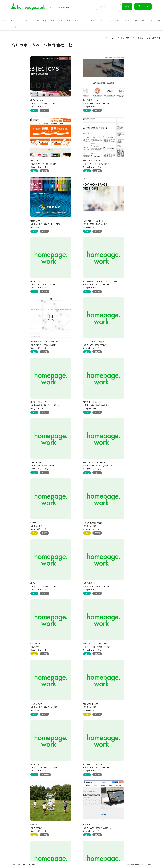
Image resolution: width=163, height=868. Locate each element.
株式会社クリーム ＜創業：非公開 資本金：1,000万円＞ (77, 160)
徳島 (64, 21)
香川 (72, 21)
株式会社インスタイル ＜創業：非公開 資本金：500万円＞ (77, 279)
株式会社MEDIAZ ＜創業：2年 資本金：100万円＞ (32, 100)
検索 (127, 7)
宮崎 (140, 21)
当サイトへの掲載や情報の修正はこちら (136, 864)
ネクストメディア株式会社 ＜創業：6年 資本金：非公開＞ (32, 279)
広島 (47, 21)
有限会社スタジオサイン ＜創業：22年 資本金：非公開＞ (32, 638)
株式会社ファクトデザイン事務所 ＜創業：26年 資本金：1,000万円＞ (34, 757)
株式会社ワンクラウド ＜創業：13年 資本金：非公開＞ (32, 160)
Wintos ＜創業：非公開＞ (112, 339)
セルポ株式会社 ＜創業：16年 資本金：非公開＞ (97, 817)
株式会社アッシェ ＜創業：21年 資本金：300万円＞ (76, 399)
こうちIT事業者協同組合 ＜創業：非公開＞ (29, 399)
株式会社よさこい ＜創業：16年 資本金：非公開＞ (32, 219)
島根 (30, 21)
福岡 (98, 21)
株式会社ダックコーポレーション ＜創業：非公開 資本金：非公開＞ (76, 638)
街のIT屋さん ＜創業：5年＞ (25, 458)
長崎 (131, 21)
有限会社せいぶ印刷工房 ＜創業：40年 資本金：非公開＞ (54, 817)
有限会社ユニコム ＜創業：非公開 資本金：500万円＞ (77, 518)
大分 (123, 21)
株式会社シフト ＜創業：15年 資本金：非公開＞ (75, 697)
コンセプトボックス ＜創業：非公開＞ (27, 518)
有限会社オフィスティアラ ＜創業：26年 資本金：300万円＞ (119, 578)
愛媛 (81, 21)
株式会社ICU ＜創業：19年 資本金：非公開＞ (118, 100)
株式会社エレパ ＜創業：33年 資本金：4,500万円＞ (77, 578)
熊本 (106, 21)
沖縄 (159, 21)
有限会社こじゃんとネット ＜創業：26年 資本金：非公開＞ (118, 160)
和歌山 (12, 21)
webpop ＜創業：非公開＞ (26, 578)
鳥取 (22, 21)
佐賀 (114, 21)
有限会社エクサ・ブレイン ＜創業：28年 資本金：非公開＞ (118, 638)
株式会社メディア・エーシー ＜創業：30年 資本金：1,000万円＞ (77, 339)
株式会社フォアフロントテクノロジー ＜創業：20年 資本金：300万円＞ (77, 757)
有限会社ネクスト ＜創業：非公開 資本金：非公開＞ (119, 458)
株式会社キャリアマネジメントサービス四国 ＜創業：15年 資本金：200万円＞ (79, 219)
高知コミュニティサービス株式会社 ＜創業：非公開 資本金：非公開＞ (76, 458)
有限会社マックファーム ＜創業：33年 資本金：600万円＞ (119, 697)
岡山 (39, 21)
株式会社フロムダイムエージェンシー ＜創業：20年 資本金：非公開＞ (120, 219)
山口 (56, 21)
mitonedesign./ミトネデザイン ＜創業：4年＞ (31, 697)
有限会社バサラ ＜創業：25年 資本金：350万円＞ (119, 399)
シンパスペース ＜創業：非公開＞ (112, 757)
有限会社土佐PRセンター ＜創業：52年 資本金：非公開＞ (118, 279)
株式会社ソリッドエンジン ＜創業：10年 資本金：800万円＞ (119, 518)
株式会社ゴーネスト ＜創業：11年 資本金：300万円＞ (76, 100)
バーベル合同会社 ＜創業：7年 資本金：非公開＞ (32, 339)
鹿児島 (149, 21)
